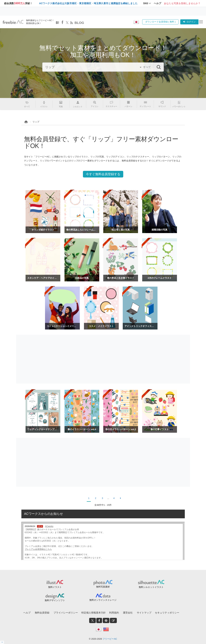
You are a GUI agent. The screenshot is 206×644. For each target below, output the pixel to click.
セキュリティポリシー (167, 613)
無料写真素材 (103, 587)
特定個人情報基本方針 (94, 613)
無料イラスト (55, 587)
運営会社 (128, 613)
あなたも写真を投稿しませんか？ (182, 3)
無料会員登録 (42, 613)
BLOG (79, 23)
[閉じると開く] (2, 642)
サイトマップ (144, 613)
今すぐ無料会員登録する (103, 174)
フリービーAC (110, 639)
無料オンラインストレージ (103, 600)
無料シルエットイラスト (151, 587)
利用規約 (114, 613)
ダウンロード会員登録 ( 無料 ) (160, 22)
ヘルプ (27, 613)
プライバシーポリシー (66, 613)
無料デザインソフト (55, 600)
